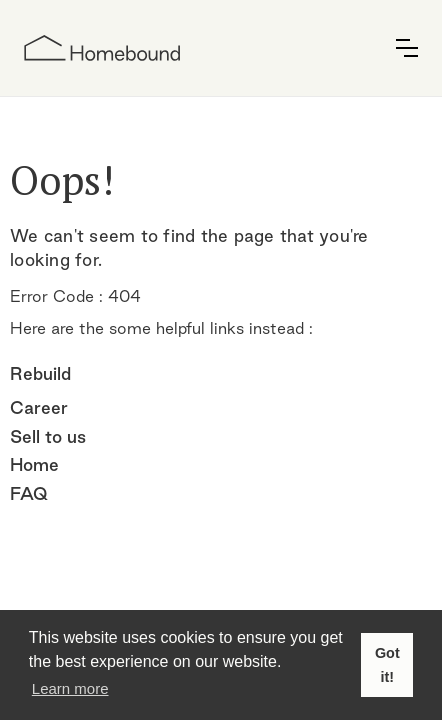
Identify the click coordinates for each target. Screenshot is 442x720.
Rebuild (40, 373)
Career (39, 407)
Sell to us (48, 436)
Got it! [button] (387, 665)
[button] (407, 48)
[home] (102, 48)
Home (34, 464)
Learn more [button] (70, 688)
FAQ (29, 493)
